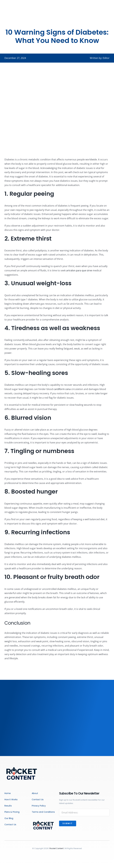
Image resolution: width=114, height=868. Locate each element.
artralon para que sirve (79, 270)
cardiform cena (62, 389)
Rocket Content (56, 848)
